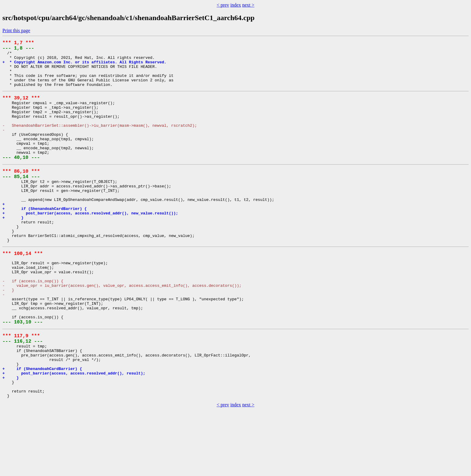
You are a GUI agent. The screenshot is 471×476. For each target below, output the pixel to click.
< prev (223, 5)
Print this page (16, 30)
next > (248, 5)
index (236, 5)
